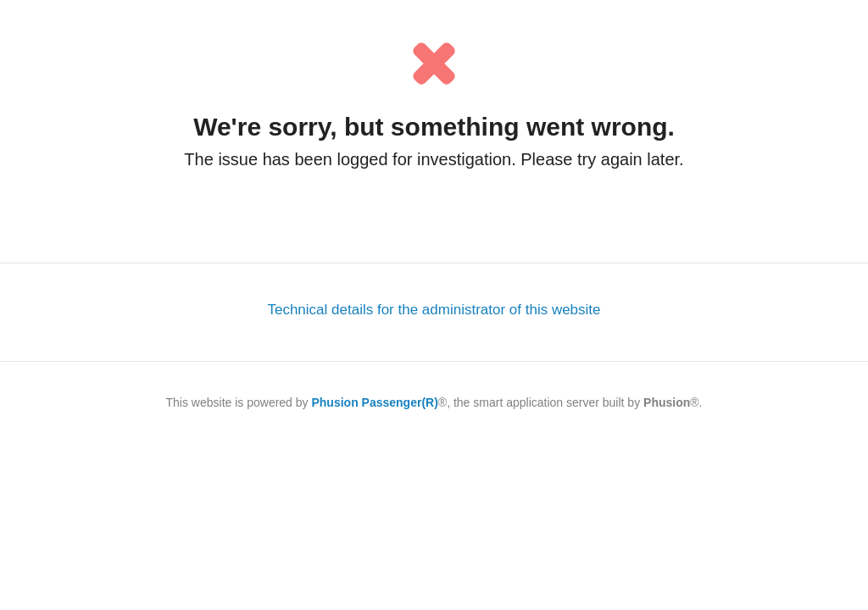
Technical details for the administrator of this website (434, 310)
